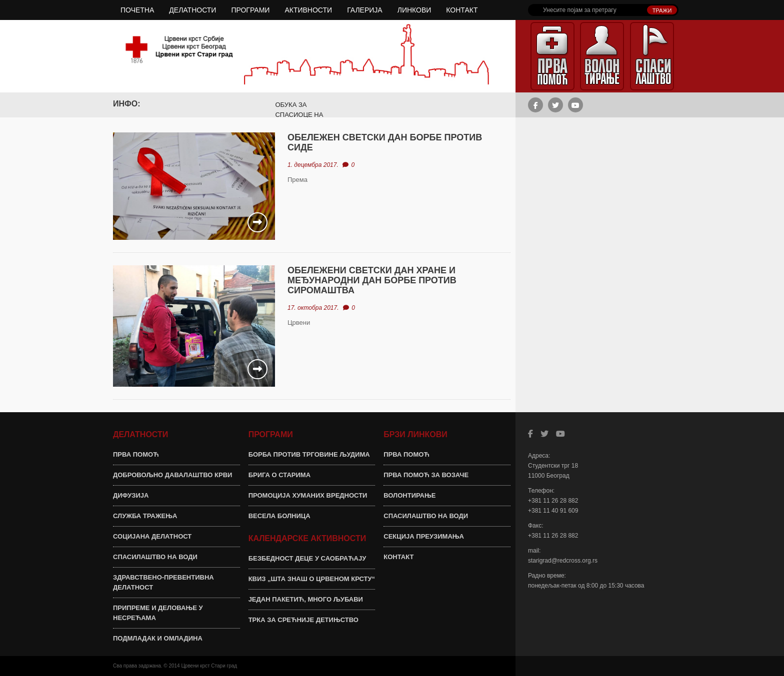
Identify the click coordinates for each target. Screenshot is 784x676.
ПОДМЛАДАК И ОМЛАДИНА (158, 638)
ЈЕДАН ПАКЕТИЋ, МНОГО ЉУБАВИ (306, 599)
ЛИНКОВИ (414, 10)
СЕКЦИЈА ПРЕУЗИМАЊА (424, 536)
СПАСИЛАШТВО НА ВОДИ (155, 557)
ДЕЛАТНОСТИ (192, 10)
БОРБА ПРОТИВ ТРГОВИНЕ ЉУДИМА (309, 454)
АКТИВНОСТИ (308, 10)
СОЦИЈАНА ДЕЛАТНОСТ (152, 536)
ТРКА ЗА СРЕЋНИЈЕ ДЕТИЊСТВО (303, 620)
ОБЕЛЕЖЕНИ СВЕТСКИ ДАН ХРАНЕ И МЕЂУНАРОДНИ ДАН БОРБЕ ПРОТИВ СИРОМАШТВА (372, 280)
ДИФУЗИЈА (131, 495)
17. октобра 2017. (313, 308)
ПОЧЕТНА (137, 10)
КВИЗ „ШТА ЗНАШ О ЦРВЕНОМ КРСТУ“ (312, 579)
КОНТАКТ (462, 10)
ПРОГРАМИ (250, 10)
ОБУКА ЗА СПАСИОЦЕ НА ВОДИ (299, 115)
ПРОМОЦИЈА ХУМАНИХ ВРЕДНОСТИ (308, 495)
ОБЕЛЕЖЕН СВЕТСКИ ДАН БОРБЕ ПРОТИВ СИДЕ (385, 142)
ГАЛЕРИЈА (365, 10)
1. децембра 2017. (313, 165)
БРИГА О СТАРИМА (279, 475)
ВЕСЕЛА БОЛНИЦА (279, 516)
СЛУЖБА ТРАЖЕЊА (145, 516)
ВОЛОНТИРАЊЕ (409, 495)
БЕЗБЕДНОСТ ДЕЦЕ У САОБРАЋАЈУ (307, 558)
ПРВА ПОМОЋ (136, 454)
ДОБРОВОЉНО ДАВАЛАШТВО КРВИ (172, 475)
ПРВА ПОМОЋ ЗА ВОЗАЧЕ (426, 475)
